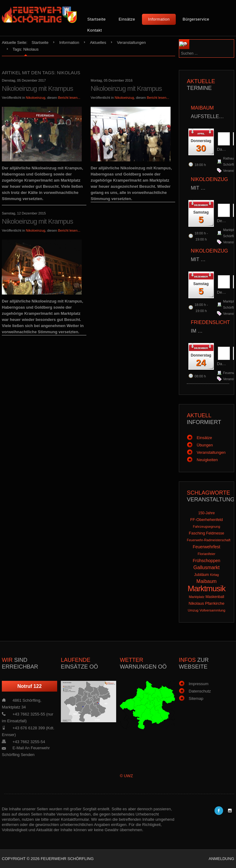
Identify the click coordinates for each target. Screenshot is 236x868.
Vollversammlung (212, 610)
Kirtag (214, 575)
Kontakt (95, 30)
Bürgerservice (196, 19)
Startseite (96, 19)
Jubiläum (202, 575)
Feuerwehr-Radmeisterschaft (209, 540)
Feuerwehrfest (206, 547)
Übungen (205, 445)
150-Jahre (206, 513)
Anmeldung (221, 859)
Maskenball (215, 597)
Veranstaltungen (131, 42)
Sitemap (196, 698)
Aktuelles (98, 42)
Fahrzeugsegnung (207, 527)
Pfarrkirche (215, 603)
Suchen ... (198, 40)
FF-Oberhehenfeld (206, 520)
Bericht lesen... (69, 98)
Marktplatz (197, 597)
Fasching (197, 533)
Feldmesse (215, 533)
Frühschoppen (206, 561)
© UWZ (126, 776)
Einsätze (127, 19)
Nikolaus (196, 603)
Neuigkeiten (207, 460)
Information (159, 19)
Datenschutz (200, 691)
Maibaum (206, 581)
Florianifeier (206, 554)
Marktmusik (207, 588)
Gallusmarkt (206, 567)
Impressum (199, 684)
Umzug (193, 610)
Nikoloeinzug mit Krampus (37, 89)
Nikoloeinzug (35, 98)
